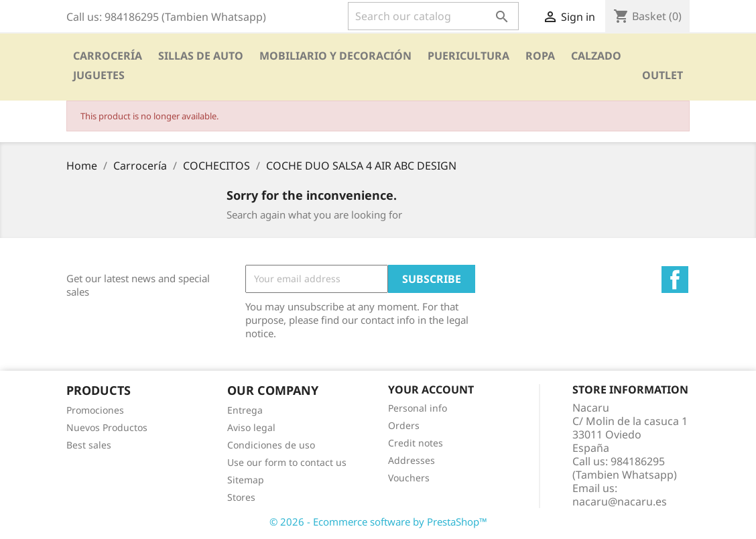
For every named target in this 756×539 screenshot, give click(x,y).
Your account (431, 390)
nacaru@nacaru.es (620, 501)
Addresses (412, 460)
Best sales (89, 445)
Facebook (675, 280)
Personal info (418, 408)
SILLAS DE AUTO (201, 56)
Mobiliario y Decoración (335, 56)
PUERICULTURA (468, 56)
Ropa (540, 56)
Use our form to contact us (287, 462)
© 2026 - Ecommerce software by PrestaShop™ (378, 522)
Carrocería (108, 56)
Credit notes (416, 443)
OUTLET (663, 75)
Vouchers (409, 478)
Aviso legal (251, 427)
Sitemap (246, 480)
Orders (404, 425)
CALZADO (596, 56)
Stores (241, 497)
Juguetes (99, 75)
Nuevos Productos (107, 427)
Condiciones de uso (271, 445)
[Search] (433, 16)
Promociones (95, 410)
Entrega (245, 410)
